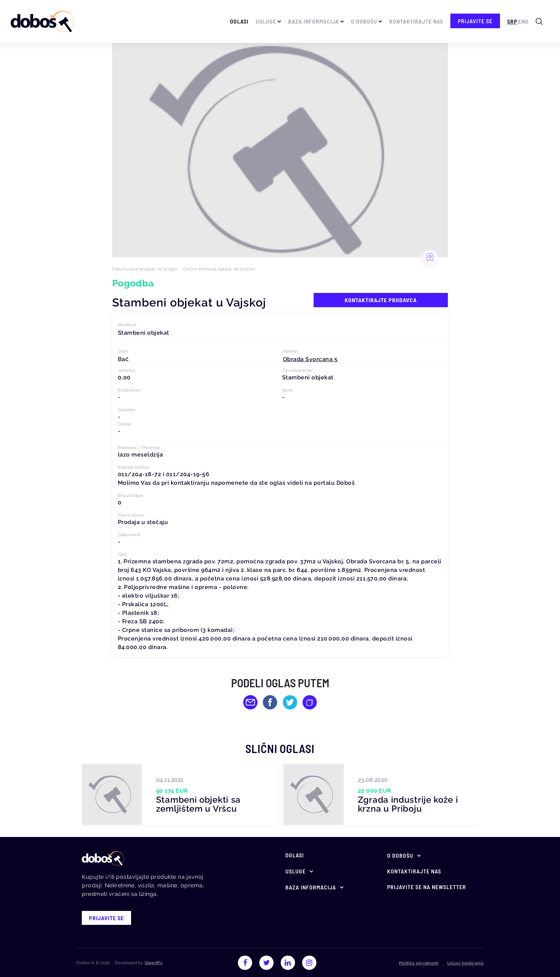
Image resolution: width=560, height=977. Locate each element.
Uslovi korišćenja (465, 963)
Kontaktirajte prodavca (381, 300)
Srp (512, 21)
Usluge (266, 21)
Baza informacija (314, 21)
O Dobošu (364, 21)
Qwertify (154, 963)
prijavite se (475, 21)
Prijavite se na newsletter (427, 887)
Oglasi (239, 21)
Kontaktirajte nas (416, 21)
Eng (523, 21)
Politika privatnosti (419, 963)
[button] (310, 359)
